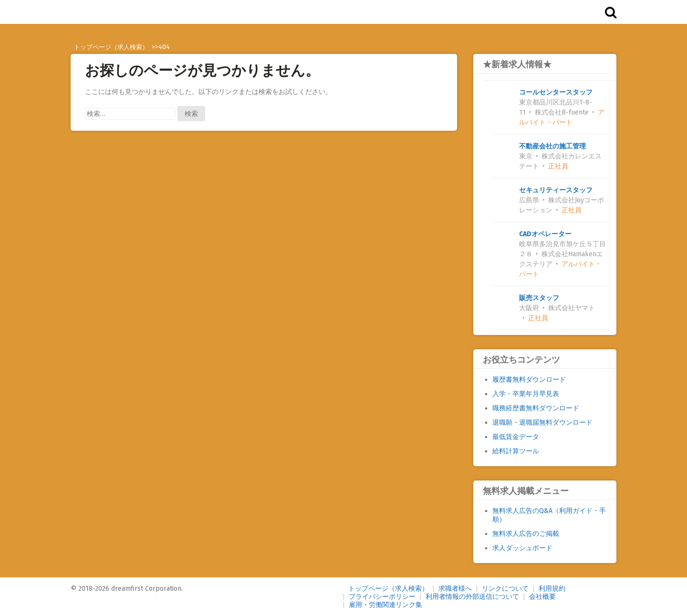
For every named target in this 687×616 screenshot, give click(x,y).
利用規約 (552, 589)
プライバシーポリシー (382, 597)
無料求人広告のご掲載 (525, 534)
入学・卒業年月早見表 (525, 394)
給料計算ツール (515, 451)
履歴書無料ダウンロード (529, 380)
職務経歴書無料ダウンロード (535, 408)
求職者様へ (455, 589)
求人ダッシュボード (522, 548)
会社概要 (542, 597)
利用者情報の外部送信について (472, 597)
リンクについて (505, 589)
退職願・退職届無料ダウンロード (542, 423)
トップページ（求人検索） (388, 589)
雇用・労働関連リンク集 (385, 605)
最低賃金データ (515, 437)
